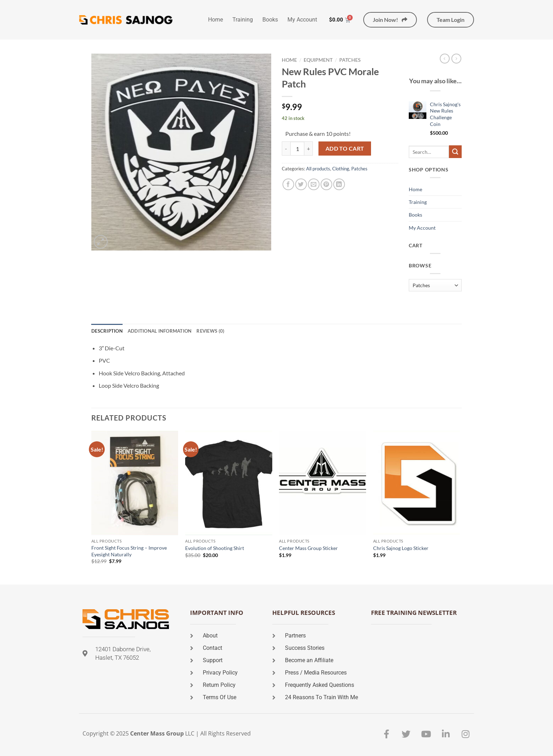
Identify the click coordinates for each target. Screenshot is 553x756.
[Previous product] (456, 59)
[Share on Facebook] (288, 184)
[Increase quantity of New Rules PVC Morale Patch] (309, 149)
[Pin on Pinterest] (326, 184)
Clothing (341, 169)
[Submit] (455, 152)
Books (270, 20)
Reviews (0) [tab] (210, 331)
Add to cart (345, 149)
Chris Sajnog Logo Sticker (401, 548)
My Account (302, 20)
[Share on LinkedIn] (339, 184)
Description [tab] (107, 331)
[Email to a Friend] (314, 184)
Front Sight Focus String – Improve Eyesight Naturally (129, 551)
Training (243, 20)
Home (215, 20)
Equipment (318, 60)
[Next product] (445, 59)
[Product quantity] (297, 149)
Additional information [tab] (160, 331)
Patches (350, 60)
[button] (101, 242)
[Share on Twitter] (301, 184)
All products (318, 169)
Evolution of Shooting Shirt (215, 548)
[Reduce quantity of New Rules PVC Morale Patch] (286, 149)
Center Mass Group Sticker (308, 548)
